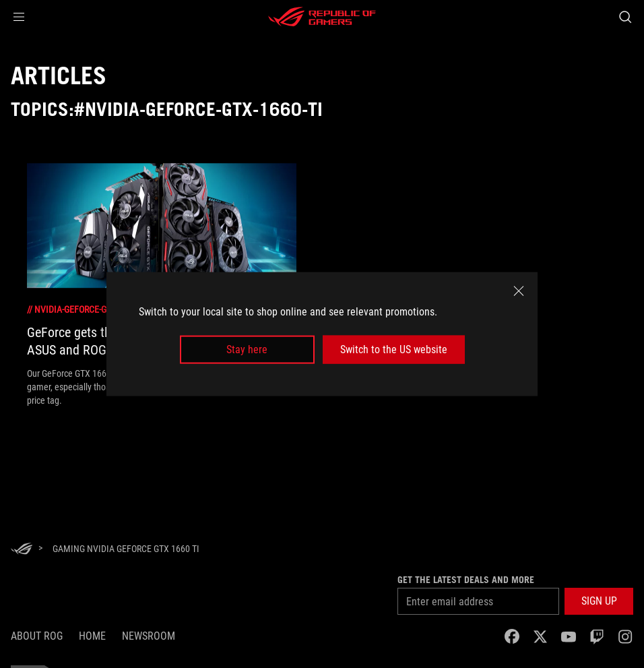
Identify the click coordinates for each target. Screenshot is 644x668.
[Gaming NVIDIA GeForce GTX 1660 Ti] (126, 549)
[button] (19, 17)
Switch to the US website (394, 350)
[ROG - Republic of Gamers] (322, 17)
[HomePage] (22, 550)
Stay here (247, 350)
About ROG (37, 636)
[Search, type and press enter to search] (625, 17)
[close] (519, 291)
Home (92, 636)
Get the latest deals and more (466, 580)
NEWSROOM (149, 636)
